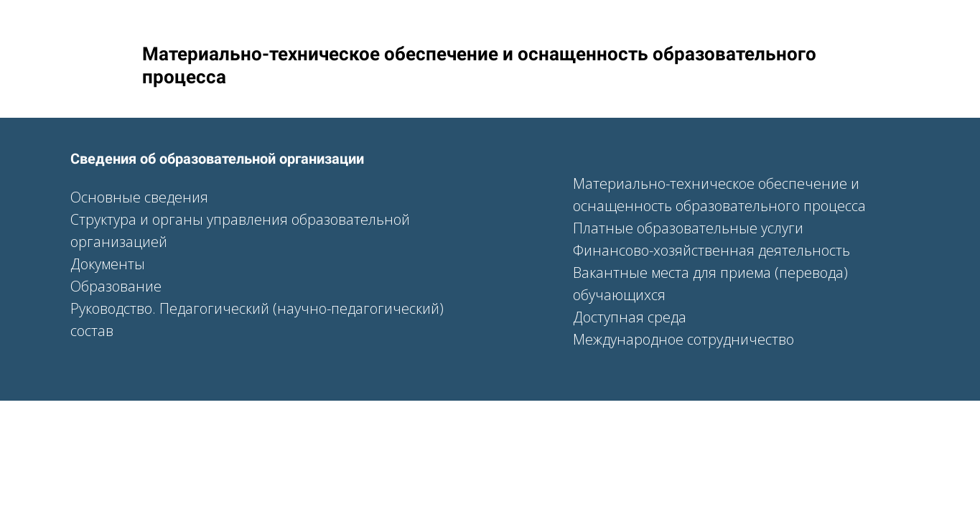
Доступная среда (630, 317)
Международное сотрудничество (683, 339)
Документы (108, 264)
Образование (116, 286)
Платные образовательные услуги (688, 228)
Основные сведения (139, 197)
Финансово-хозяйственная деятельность (711, 250)
